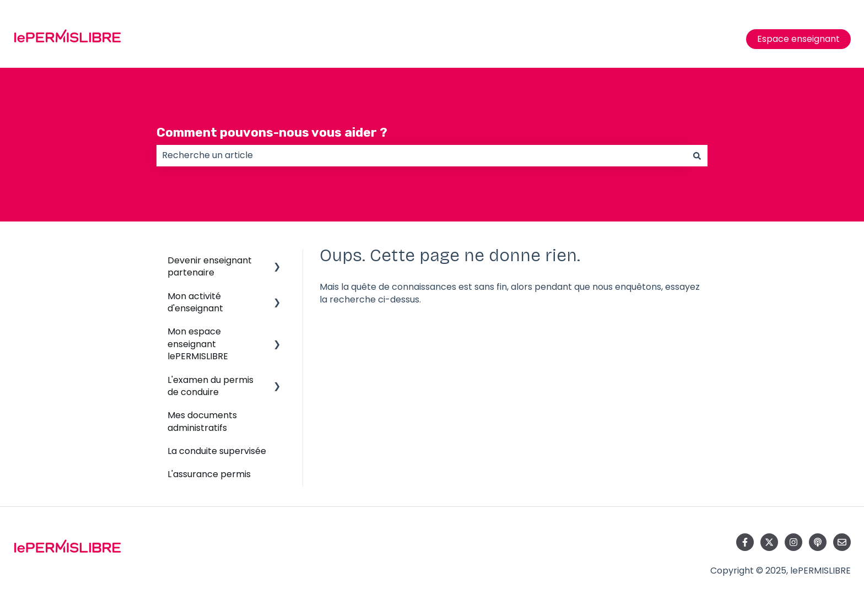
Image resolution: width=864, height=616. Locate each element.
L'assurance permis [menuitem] (209, 474)
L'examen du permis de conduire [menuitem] (210, 386)
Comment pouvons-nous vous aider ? (272, 132)
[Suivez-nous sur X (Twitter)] (769, 542)
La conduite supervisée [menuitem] (217, 451)
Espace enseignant (798, 39)
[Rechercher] (697, 155)
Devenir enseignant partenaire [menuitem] (210, 266)
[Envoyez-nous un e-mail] (842, 542)
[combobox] (422, 155)
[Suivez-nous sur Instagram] (793, 542)
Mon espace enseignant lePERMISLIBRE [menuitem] (198, 344)
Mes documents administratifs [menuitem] (202, 421)
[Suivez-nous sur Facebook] (745, 542)
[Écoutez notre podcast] (818, 542)
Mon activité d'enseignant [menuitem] (195, 302)
